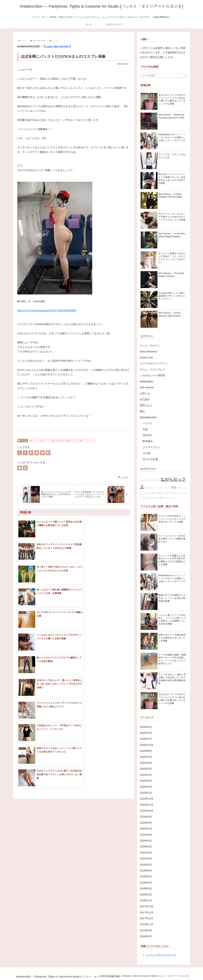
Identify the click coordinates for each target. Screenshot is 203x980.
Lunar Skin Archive (57, 46)
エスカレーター (158, 488)
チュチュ (146, 497)
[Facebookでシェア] (25, 453)
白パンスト (73, 441)
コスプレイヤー (87, 441)
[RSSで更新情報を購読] (25, 468)
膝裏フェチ (175, 493)
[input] (164, 76)
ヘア (166, 498)
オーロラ (148, 488)
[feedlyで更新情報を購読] (20, 468)
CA (55, 441)
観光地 (179, 488)
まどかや (171, 498)
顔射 (157, 498)
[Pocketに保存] (37, 453)
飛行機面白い (160, 493)
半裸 (62, 441)
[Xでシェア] (20, 453)
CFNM (153, 498)
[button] (48, 453)
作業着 (142, 480)
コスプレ (46, 441)
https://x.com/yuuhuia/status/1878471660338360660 (47, 311)
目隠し (168, 493)
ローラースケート (153, 480)
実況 (174, 487)
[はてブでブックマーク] (31, 453)
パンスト (23, 441)
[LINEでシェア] (42, 453)
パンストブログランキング (161, 955)
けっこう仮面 (149, 493)
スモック (167, 488)
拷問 (161, 498)
